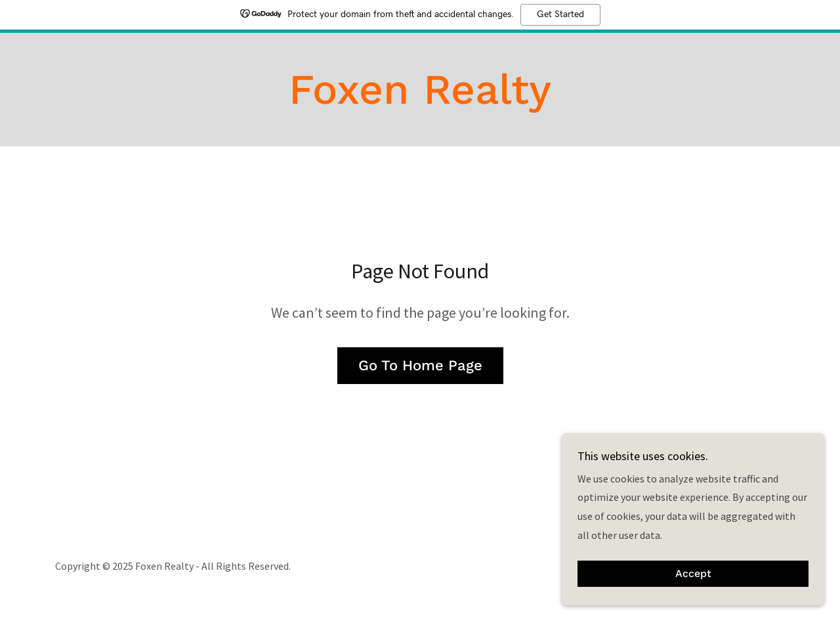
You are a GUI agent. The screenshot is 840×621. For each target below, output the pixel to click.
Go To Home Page (420, 365)
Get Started (560, 14)
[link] (420, 100)
